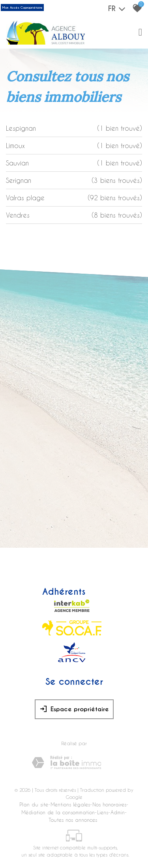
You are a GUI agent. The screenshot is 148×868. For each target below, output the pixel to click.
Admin (118, 812)
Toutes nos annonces (73, 820)
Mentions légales (70, 804)
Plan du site (34, 804)
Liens (103, 812)
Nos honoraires (109, 804)
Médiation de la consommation (58, 812)
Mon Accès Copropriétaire (22, 8)
